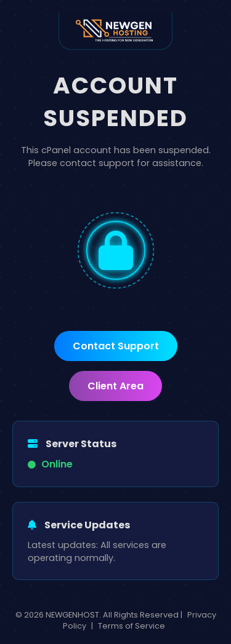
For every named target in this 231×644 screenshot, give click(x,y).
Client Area (115, 386)
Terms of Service (132, 626)
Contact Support (116, 346)
